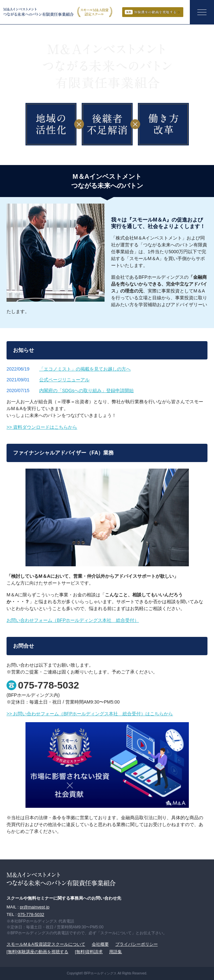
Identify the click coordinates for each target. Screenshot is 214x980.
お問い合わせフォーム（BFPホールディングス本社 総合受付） (73, 620)
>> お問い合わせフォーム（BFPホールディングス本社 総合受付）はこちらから (90, 714)
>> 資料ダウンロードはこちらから (42, 427)
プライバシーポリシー (137, 944)
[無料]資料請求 (89, 952)
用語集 (115, 952)
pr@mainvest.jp (35, 907)
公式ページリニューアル (64, 380)
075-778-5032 (49, 685)
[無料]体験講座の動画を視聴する (37, 952)
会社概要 (100, 944)
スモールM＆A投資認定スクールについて (46, 944)
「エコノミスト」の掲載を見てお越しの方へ (85, 369)
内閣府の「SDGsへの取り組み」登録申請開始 (86, 390)
